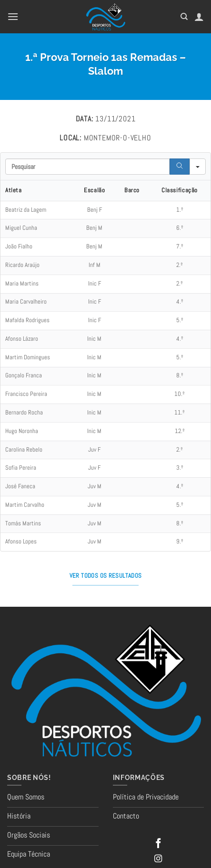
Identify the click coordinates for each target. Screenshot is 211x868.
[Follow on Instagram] (158, 859)
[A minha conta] (199, 17)
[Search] (180, 167)
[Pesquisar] (184, 17)
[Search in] (198, 167)
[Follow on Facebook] (158, 844)
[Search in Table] (87, 167)
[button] (13, 16)
